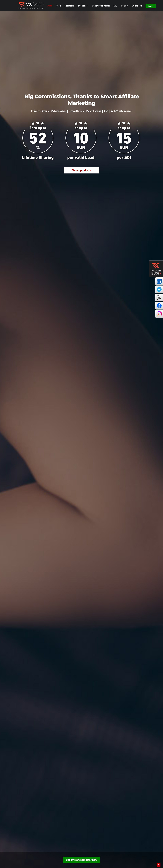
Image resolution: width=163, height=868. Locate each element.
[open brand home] (31, 6)
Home (50, 6)
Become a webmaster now (82, 860)
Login (151, 6)
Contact (125, 6)
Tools (59, 6)
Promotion (70, 6)
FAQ (115, 6)
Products (83, 6)
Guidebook (138, 6)
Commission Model (101, 6)
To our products (81, 170)
